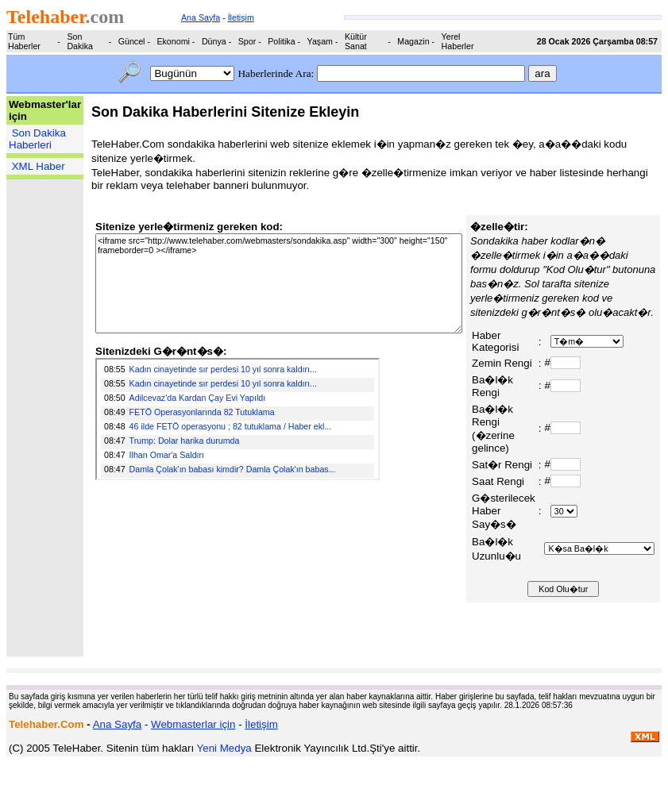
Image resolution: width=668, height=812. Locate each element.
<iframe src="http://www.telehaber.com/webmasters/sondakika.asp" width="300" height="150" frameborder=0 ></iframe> (279, 283)
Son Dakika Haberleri (37, 139)
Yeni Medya (224, 748)
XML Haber (39, 166)
